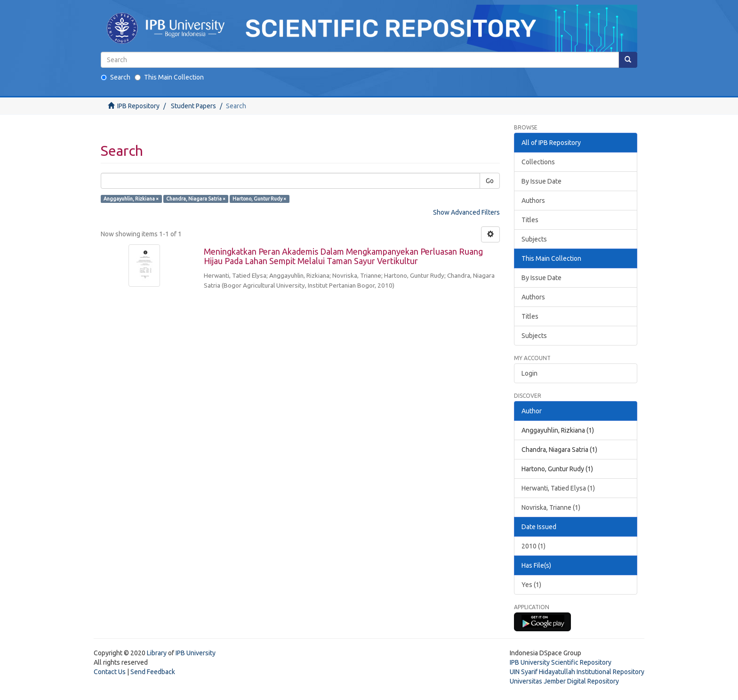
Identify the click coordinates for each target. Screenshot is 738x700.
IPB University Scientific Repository (561, 662)
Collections (538, 162)
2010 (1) (533, 546)
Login (529, 373)
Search (116, 77)
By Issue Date (541, 181)
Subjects (534, 239)
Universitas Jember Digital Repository (564, 681)
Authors (533, 201)
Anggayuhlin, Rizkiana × (131, 199)
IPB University (196, 653)
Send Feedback (153, 672)
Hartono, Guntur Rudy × (259, 199)
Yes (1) (531, 585)
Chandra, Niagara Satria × (196, 199)
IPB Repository (138, 106)
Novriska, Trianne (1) (551, 507)
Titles (530, 220)
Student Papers (193, 106)
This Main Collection (169, 77)
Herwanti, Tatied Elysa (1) (558, 488)
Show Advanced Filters (466, 212)
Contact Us (110, 672)
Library (157, 653)
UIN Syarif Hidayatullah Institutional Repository (577, 672)
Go (490, 181)
